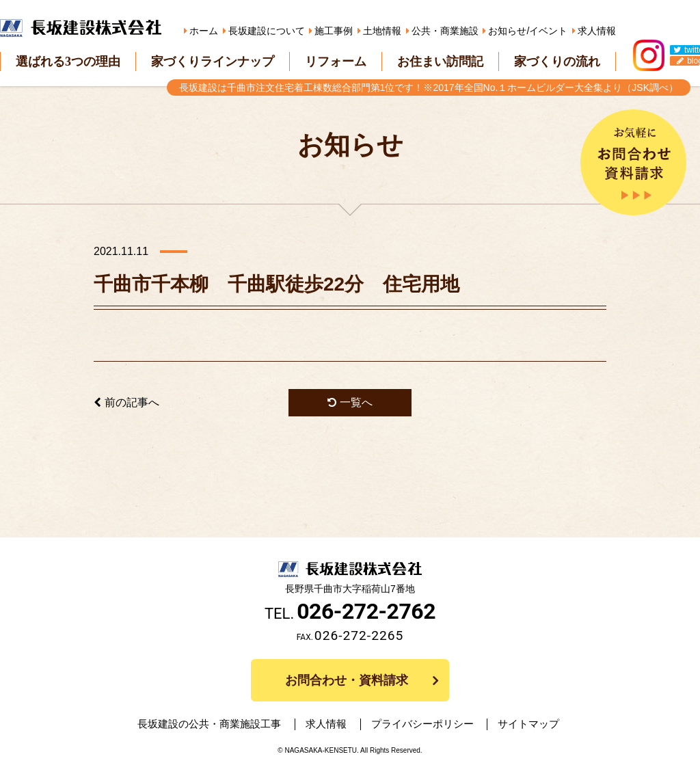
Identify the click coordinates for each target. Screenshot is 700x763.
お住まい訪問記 (440, 62)
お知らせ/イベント (528, 31)
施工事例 (334, 31)
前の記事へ (126, 402)
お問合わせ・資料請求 (347, 680)
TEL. (350, 614)
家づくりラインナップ (213, 62)
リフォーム (336, 62)
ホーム (204, 31)
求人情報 (597, 31)
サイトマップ (516, 724)
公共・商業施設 (445, 31)
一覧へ (350, 402)
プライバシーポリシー (418, 724)
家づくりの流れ (557, 62)
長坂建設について (267, 31)
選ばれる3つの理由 (68, 62)
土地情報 (382, 31)
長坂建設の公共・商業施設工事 (223, 724)
